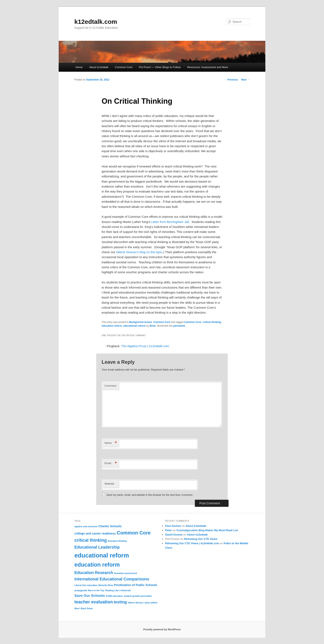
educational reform (135, 326)
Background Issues (141, 322)
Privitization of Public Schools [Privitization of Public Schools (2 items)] (136, 585)
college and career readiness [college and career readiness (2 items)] (95, 533)
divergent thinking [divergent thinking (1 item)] (117, 541)
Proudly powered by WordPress (162, 630)
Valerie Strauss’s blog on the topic (139, 252)
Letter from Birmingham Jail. (170, 222)
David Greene (174, 535)
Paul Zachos (173, 526)
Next (245, 80)
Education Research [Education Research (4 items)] (94, 573)
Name (111, 443)
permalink (179, 326)
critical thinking (212, 322)
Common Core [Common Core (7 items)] (134, 533)
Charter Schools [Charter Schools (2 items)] (110, 526)
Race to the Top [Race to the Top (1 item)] (96, 590)
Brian (153, 326)
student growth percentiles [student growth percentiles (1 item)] (138, 596)
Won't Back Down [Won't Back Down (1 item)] (84, 608)
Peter (169, 530)
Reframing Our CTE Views (201, 539)
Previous (231, 80)
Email (111, 463)
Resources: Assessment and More (208, 67)
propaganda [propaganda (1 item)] (81, 590)
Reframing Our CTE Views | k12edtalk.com (192, 543)
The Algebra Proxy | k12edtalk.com (145, 346)
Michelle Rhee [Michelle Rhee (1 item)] (106, 585)
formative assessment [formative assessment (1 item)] (125, 573)
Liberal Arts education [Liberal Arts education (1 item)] (86, 585)
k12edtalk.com (96, 22)
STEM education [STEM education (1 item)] (114, 596)
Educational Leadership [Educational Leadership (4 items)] (97, 547)
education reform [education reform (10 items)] (97, 565)
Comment (110, 386)
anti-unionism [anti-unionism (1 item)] (90, 526)
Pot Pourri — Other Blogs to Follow (160, 67)
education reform (112, 326)
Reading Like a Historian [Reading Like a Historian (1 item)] (118, 590)
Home (79, 67)
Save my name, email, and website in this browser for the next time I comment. (150, 495)
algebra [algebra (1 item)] (78, 526)
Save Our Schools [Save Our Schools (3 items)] (90, 596)
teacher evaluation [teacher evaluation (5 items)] (94, 602)
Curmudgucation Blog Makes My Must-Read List (207, 530)
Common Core (124, 67)
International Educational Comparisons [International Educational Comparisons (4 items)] (112, 579)
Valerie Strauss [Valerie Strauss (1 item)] (136, 603)
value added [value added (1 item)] (151, 603)
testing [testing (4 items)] (120, 602)
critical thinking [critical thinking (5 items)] (91, 540)
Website (109, 484)
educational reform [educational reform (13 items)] (102, 555)
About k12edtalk (99, 67)
